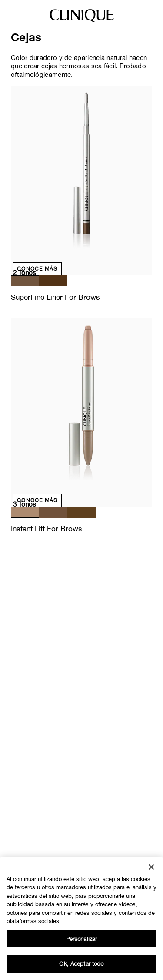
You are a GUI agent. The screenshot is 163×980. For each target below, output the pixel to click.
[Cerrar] (151, 867)
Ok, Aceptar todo (81, 963)
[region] (81, 919)
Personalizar (82, 939)
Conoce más (37, 269)
